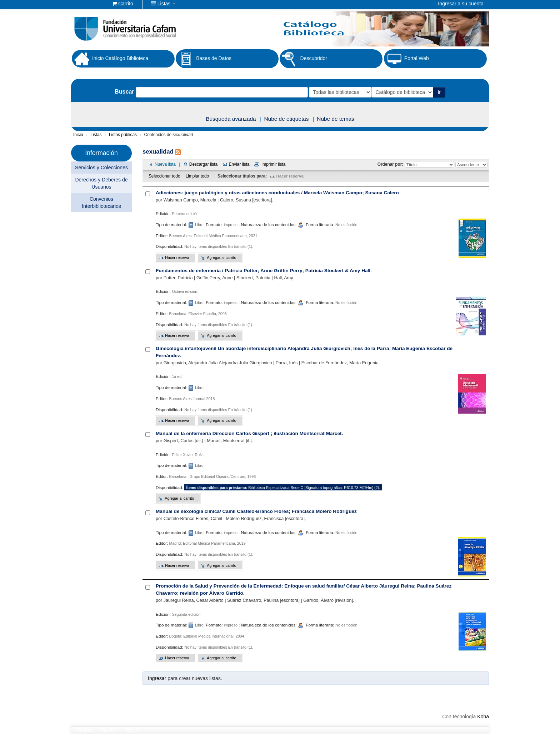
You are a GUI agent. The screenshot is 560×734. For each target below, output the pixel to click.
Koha (483, 716)
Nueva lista (165, 164)
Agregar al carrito (221, 258)
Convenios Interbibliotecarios (101, 203)
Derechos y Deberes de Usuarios (101, 183)
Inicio (78, 135)
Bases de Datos (204, 59)
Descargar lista (203, 164)
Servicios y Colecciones (101, 168)
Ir (440, 92)
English (133, 730)
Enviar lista (239, 164)
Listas (96, 135)
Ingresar (157, 678)
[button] (123, 4)
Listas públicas (123, 135)
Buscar (124, 91)
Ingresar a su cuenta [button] (461, 4)
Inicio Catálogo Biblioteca (110, 59)
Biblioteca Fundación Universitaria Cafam (89, 4)
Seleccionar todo (164, 176)
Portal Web (406, 59)
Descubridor (303, 59)
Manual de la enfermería (249, 433)
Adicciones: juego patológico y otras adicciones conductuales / (277, 193)
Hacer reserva (290, 176)
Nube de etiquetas (287, 119)
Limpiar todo (197, 176)
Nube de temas (335, 119)
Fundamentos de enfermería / (264, 271)
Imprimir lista (273, 164)
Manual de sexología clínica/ (256, 511)
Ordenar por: (391, 164)
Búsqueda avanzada (231, 119)
